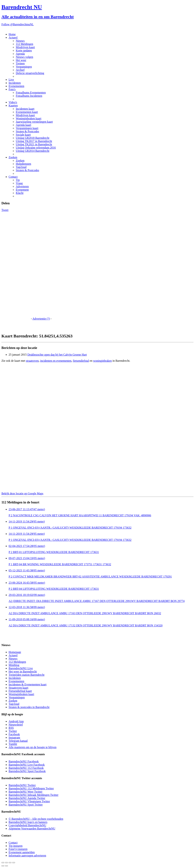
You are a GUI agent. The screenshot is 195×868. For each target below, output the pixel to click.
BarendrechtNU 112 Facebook (26, 768)
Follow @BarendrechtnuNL (18, 24)
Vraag (19, 183)
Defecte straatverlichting (30, 73)
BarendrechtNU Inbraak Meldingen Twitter (33, 795)
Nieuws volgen (24, 57)
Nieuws (20, 41)
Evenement (22, 190)
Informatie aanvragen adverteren (27, 855)
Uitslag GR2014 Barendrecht (33, 151)
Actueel (13, 38)
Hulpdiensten (23, 164)
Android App (16, 721)
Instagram (14, 738)
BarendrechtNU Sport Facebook (27, 771)
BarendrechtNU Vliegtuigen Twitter (29, 801)
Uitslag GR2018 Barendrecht (33, 138)
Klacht (20, 193)
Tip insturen (16, 846)
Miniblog (14, 665)
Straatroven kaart (18, 688)
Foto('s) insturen (18, 849)
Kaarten (13, 105)
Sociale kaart (23, 135)
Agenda (20, 54)
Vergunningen (24, 67)
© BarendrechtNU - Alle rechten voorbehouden (36, 819)
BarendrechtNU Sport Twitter (26, 805)
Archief (20, 70)
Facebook (14, 734)
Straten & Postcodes (27, 131)
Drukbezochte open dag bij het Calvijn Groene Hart (57, 355)
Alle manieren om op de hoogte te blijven (32, 747)
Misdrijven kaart (25, 47)
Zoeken (13, 157)
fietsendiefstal (81, 361)
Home (12, 34)
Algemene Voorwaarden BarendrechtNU (32, 829)
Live (11, 80)
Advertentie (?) (41, 319)
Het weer (21, 60)
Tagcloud (21, 167)
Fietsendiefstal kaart (20, 691)
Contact (13, 177)
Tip (18, 180)
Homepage (15, 652)
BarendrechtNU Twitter (22, 785)
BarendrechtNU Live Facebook (27, 765)
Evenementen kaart (27, 112)
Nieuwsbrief (16, 725)
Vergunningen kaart (27, 128)
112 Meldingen (25, 44)
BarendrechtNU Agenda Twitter (27, 798)
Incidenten (15, 83)
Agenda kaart (24, 125)
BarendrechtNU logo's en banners (28, 822)
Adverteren (22, 186)
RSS (11, 728)
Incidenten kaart (25, 109)
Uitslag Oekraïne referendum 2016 (36, 148)
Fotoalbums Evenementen (31, 93)
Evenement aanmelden (22, 852)
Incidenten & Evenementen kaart (28, 684)
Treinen (20, 63)
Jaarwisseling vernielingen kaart (34, 122)
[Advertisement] (16, 266)
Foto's (12, 89)
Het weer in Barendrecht (23, 672)
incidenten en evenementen (56, 361)
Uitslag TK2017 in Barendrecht (34, 141)
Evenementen (16, 86)
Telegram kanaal (18, 741)
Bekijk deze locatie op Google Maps (22, 493)
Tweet (5, 210)
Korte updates (24, 50)
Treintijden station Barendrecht (26, 675)
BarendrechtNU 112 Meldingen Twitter (31, 788)
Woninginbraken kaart (29, 118)
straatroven (32, 361)
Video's (13, 102)
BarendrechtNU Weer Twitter (25, 792)
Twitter (13, 731)
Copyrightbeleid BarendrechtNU (27, 825)
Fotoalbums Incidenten (29, 96)
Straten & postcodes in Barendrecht (29, 707)
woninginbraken (102, 361)
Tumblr (13, 744)
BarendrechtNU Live (21, 668)
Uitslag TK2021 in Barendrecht (34, 144)
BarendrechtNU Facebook (24, 761)
